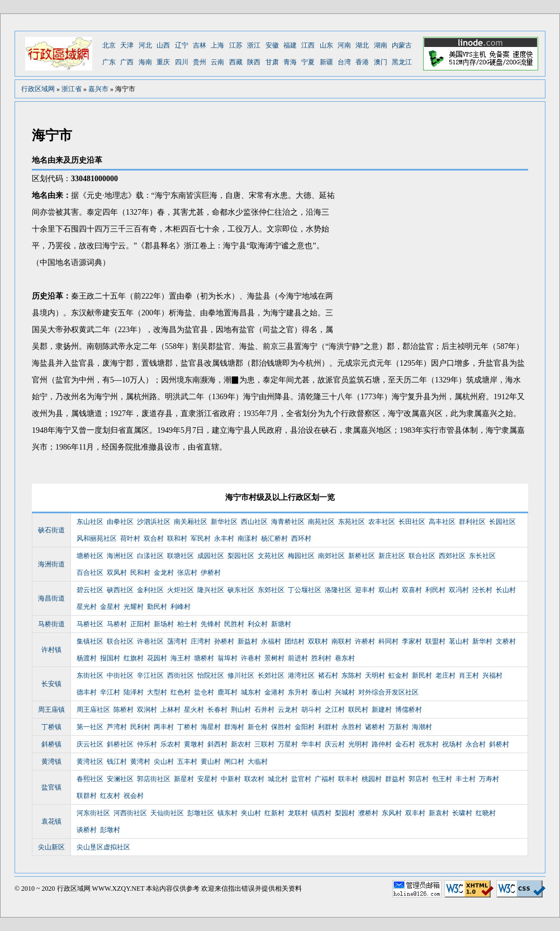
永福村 (271, 641)
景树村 (274, 658)
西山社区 (254, 522)
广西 (127, 62)
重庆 (163, 62)
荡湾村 (177, 641)
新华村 (482, 641)
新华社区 (224, 522)
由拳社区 (120, 522)
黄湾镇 (51, 762)
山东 (326, 45)
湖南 (381, 45)
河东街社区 (93, 813)
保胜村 (281, 727)
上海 (217, 45)
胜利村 (321, 658)
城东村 (251, 692)
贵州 (200, 62)
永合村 (476, 744)
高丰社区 (442, 522)
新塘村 (281, 624)
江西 (308, 45)
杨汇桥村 (274, 538)
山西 (163, 45)
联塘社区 (181, 556)
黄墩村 (194, 744)
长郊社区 (271, 675)
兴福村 (492, 675)
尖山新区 (51, 847)
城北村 (278, 779)
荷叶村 (130, 538)
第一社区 (90, 727)
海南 (145, 62)
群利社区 (472, 522)
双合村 (154, 538)
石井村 (264, 710)
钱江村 (117, 762)
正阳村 (140, 624)
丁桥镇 (51, 727)
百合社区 (90, 573)
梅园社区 (301, 556)
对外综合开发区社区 (388, 692)
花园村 (157, 658)
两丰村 (164, 727)
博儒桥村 (409, 710)
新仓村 (258, 727)
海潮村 (422, 727)
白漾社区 (150, 556)
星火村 (194, 710)
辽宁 (182, 45)
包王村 (442, 779)
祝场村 (452, 744)
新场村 (164, 624)
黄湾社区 (90, 762)
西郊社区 (452, 556)
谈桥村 (87, 830)
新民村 (422, 675)
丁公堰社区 (305, 590)
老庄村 (445, 675)
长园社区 (502, 522)
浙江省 (72, 89)
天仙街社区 (167, 813)
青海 (290, 62)
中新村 (231, 779)
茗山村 (459, 641)
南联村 (341, 641)
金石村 (405, 744)
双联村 (318, 641)
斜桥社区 (120, 744)
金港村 (274, 692)
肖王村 (469, 675)
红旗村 (134, 658)
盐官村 (301, 779)
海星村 (211, 727)
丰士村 (466, 779)
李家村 (412, 641)
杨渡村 (87, 658)
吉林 (200, 45)
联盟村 (435, 641)
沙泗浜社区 (154, 522)
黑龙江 (402, 62)
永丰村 (224, 538)
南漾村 (248, 538)
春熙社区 (90, 779)
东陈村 (352, 675)
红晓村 (486, 813)
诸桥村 (375, 727)
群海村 (234, 727)
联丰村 (348, 779)
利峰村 (181, 607)
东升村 (298, 692)
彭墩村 (110, 830)
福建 (290, 45)
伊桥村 (211, 573)
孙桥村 (224, 641)
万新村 (398, 727)
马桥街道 (51, 624)
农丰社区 (382, 522)
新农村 (241, 744)
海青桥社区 (288, 522)
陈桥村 (124, 710)
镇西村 (321, 813)
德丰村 (87, 692)
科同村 (388, 641)
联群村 (87, 796)
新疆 (326, 62)
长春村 (217, 710)
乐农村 (170, 744)
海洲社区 (120, 556)
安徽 (272, 45)
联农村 (254, 779)
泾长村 (482, 590)
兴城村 (345, 692)
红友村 (110, 796)
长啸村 (462, 813)
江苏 (236, 45)
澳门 (381, 62)
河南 (344, 45)
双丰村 (415, 813)
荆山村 (241, 710)
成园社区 (211, 556)
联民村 (358, 710)
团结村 (295, 641)
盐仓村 (204, 692)
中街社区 (120, 675)
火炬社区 (181, 590)
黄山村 (211, 762)
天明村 (375, 675)
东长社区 (482, 556)
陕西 (254, 62)
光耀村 (134, 607)
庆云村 (335, 744)
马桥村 (117, 624)
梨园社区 (241, 556)
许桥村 (365, 641)
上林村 (170, 710)
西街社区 (181, 675)
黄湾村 (140, 762)
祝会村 (134, 796)
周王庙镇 (51, 710)
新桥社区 (362, 556)
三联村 (264, 744)
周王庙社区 (93, 710)
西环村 (301, 538)
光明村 (358, 744)
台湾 (344, 62)
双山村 (388, 590)
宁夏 (308, 62)
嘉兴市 (98, 89)
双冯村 (459, 590)
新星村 (184, 779)
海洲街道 (51, 564)
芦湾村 (117, 727)
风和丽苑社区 (97, 538)
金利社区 (150, 590)
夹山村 (251, 813)
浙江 (254, 45)
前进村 (298, 658)
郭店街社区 (154, 779)
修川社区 (241, 675)
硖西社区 (120, 590)
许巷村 (251, 658)
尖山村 (164, 762)
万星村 (288, 744)
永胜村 (352, 727)
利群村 (328, 727)
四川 (182, 62)
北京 (109, 45)
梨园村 (345, 813)
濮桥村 (368, 813)
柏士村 (187, 624)
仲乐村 (147, 744)
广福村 (325, 779)
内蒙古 (402, 45)
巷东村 (345, 658)
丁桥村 (187, 727)
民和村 (140, 573)
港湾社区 (301, 675)
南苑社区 (321, 522)
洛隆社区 (338, 590)
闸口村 (234, 762)
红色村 (181, 692)
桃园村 (372, 779)
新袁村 (439, 813)
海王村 (181, 658)
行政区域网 (38, 89)
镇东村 (227, 813)
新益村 (248, 641)
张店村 (187, 573)
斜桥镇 (51, 744)
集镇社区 (90, 641)
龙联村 (298, 813)
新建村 (382, 710)
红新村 (274, 813)
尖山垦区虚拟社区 (103, 847)
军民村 (201, 538)
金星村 (110, 607)
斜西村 (217, 744)
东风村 (392, 813)
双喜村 (412, 590)
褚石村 (328, 675)
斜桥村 (499, 744)
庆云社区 (90, 744)
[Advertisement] (434, 254)
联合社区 (422, 556)
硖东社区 (241, 590)
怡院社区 (211, 675)
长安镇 (51, 684)
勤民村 (157, 607)
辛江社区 (150, 675)
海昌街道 (51, 598)
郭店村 (419, 779)
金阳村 (305, 727)
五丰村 (187, 762)
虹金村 (398, 675)
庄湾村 (201, 641)
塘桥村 (204, 658)
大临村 (258, 762)
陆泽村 (134, 692)
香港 (362, 62)
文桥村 (506, 641)
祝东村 (429, 744)
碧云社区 (90, 590)
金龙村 (164, 573)
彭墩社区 (201, 813)
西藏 (236, 62)
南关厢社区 (191, 522)
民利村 (140, 727)
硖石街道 (51, 530)
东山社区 (90, 522)
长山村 (506, 590)
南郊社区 (331, 556)
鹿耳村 (227, 692)
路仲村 (382, 744)
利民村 (435, 590)
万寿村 (489, 779)
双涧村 (147, 710)
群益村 (395, 779)
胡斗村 (311, 710)
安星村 (207, 779)
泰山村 (321, 692)
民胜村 (234, 624)
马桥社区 (90, 624)
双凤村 (117, 573)
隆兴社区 (211, 590)
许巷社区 (150, 641)
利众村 (258, 624)
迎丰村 (365, 590)
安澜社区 (120, 779)
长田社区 (412, 522)
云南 (217, 62)
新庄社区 (392, 556)
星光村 (87, 607)
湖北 (362, 45)
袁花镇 (51, 821)
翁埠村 (227, 658)
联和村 (177, 538)
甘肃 (272, 62)
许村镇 (51, 650)
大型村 (157, 692)
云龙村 (288, 710)
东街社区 (90, 675)
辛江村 (110, 692)
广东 (109, 62)
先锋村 (211, 624)
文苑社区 (271, 556)
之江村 (335, 710)
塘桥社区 (90, 556)
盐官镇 (51, 787)
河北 (145, 45)
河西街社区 (130, 813)
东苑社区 (352, 522)
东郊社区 (271, 590)
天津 (127, 45)
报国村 (110, 658)
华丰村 (311, 744)
